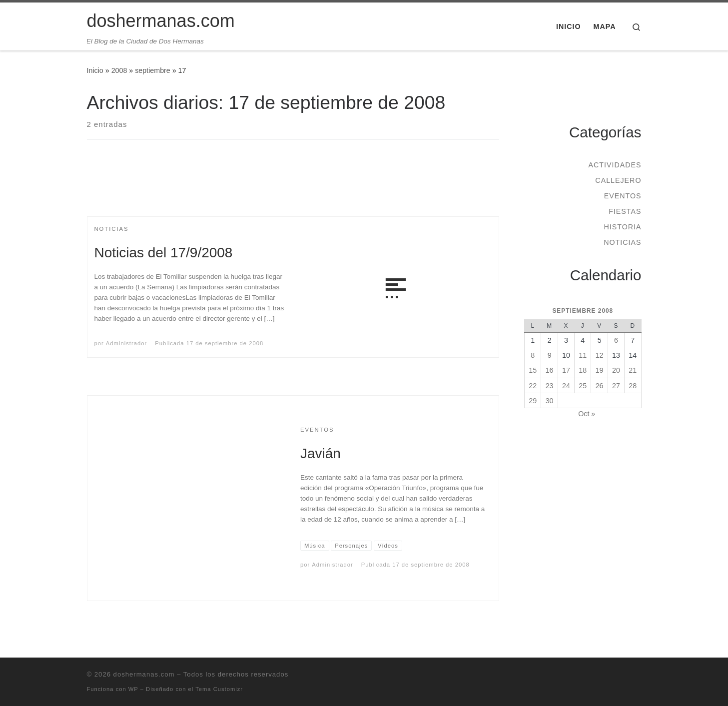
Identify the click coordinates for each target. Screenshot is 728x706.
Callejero (618, 180)
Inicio (95, 70)
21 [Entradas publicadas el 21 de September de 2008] (633, 370)
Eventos (623, 196)
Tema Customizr (219, 689)
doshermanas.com (144, 674)
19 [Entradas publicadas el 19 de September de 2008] (600, 370)
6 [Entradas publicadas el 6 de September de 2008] (616, 340)
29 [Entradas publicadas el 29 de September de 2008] (533, 401)
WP (133, 689)
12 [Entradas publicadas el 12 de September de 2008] (600, 355)
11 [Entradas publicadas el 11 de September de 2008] (583, 355)
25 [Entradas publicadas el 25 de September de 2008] (583, 386)
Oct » (587, 414)
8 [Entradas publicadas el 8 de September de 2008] (533, 355)
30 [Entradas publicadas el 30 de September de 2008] (550, 401)
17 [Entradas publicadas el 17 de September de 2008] (566, 370)
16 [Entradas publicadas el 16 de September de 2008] (550, 370)
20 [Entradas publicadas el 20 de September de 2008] (616, 370)
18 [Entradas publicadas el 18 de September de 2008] (583, 370)
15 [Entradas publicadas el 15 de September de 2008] (533, 370)
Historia (622, 227)
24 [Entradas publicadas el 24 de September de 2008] (566, 386)
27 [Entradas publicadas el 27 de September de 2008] (616, 386)
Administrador (126, 343)
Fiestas (625, 211)
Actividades (615, 165)
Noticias (622, 242)
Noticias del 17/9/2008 (164, 253)
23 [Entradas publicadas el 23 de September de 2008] (550, 386)
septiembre (153, 70)
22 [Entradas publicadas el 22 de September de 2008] (533, 386)
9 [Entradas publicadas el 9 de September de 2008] (550, 355)
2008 (119, 70)
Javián (321, 453)
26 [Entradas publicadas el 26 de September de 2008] (600, 386)
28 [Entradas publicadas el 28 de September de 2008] (633, 386)
